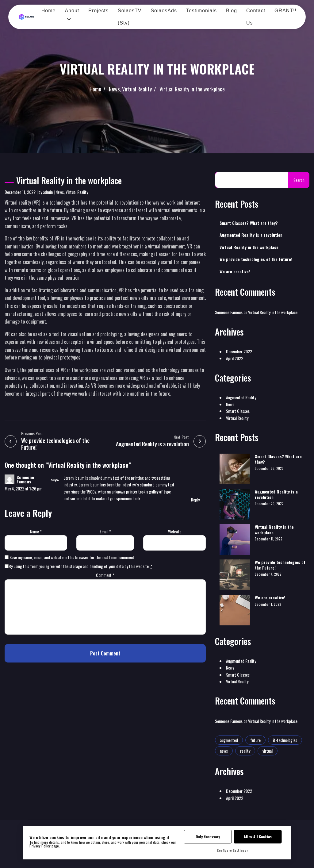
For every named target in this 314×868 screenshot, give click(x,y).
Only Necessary (208, 837)
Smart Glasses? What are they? (249, 223)
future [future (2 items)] (255, 740)
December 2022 (239, 351)
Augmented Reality (241, 397)
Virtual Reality (137, 89)
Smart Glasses (238, 411)
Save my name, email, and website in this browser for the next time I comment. (72, 557)
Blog (232, 11)
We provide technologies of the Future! (256, 259)
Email (105, 531)
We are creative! (235, 271)
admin (48, 192)
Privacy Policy (40, 846)
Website (175, 531)
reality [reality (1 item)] (245, 751)
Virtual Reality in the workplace (192, 89)
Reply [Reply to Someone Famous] (195, 499)
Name (36, 531)
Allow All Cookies (258, 837)
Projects (98, 11)
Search (299, 180)
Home (49, 11)
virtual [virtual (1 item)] (268, 751)
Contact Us (256, 17)
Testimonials (201, 11)
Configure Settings (232, 850)
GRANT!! (285, 11)
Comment (105, 575)
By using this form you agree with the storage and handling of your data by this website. (80, 566)
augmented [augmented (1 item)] (229, 740)
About (72, 11)
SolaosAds (164, 11)
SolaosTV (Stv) (130, 17)
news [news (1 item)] (224, 751)
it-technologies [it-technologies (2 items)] (285, 740)
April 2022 (235, 358)
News (114, 89)
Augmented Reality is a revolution (251, 235)
